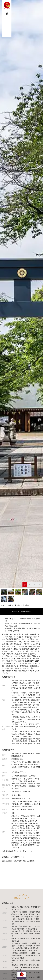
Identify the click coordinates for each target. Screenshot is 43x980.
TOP (3, 605)
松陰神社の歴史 (26, 612)
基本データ (15, 612)
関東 (10, 605)
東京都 (17, 605)
